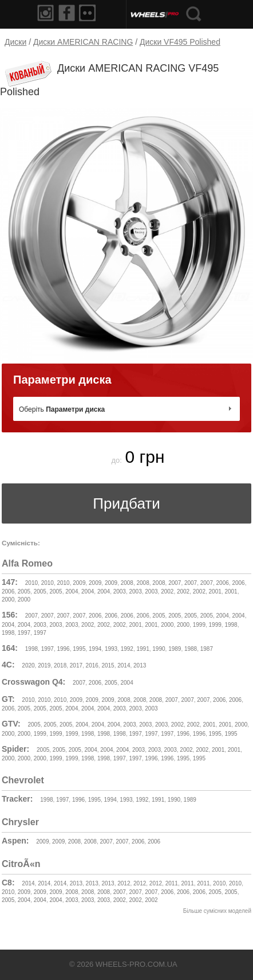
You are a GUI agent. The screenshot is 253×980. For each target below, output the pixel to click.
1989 (175, 649)
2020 (28, 665)
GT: (8, 699)
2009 (79, 583)
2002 (167, 591)
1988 (191, 649)
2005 (24, 591)
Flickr (89, 13)
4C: (8, 665)
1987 (207, 649)
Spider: (15, 749)
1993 (111, 649)
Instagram (46, 13)
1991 (143, 649)
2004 (72, 591)
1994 (95, 649)
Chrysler (20, 822)
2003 (120, 591)
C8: (8, 883)
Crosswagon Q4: (33, 682)
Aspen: (15, 841)
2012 (124, 883)
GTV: (11, 724)
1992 (127, 649)
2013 (140, 665)
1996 (63, 649)
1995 (79, 649)
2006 (223, 583)
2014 (124, 665)
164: (10, 648)
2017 (76, 665)
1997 (24, 633)
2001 (215, 591)
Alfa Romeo (27, 563)
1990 (159, 649)
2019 (44, 665)
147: (10, 582)
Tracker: (17, 799)
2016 (92, 665)
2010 (31, 583)
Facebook (68, 13)
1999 (199, 625)
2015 (108, 665)
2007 (175, 583)
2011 (172, 883)
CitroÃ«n (21, 864)
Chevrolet (23, 780)
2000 (8, 600)
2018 (60, 665)
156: (10, 615)
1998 (231, 625)
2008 (127, 583)
